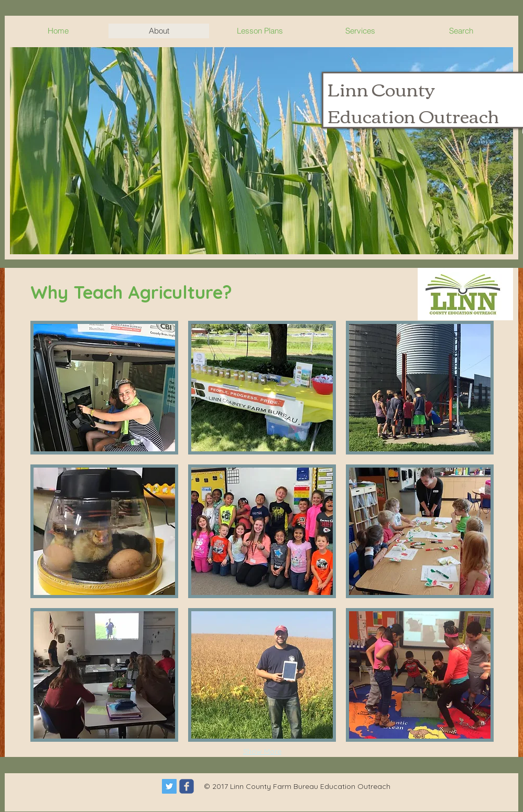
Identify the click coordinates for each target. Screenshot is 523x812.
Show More (262, 751)
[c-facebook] (187, 786)
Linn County (381, 88)
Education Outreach (413, 115)
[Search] (507, 134)
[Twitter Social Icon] (169, 786)
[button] (261, 151)
